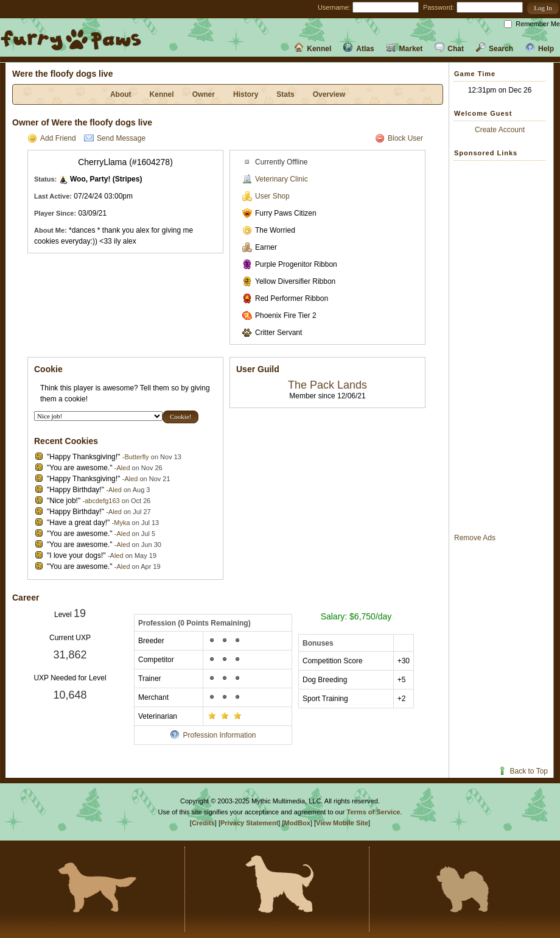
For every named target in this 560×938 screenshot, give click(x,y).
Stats (285, 94)
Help (540, 49)
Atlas (359, 49)
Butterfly (136, 457)
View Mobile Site (342, 823)
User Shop (266, 196)
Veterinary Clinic (275, 179)
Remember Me (538, 24)
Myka (122, 523)
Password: (439, 7)
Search (495, 49)
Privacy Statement (249, 823)
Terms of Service (374, 812)
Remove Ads (475, 538)
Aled (123, 468)
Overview (329, 94)
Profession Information (213, 735)
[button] (543, 8)
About (121, 94)
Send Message (115, 138)
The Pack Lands (327, 385)
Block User (399, 138)
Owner (204, 94)
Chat (449, 49)
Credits (203, 823)
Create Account (500, 130)
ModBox (297, 823)
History (246, 94)
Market (405, 49)
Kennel (313, 49)
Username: (334, 7)
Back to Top (523, 771)
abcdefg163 (102, 501)
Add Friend (52, 138)
